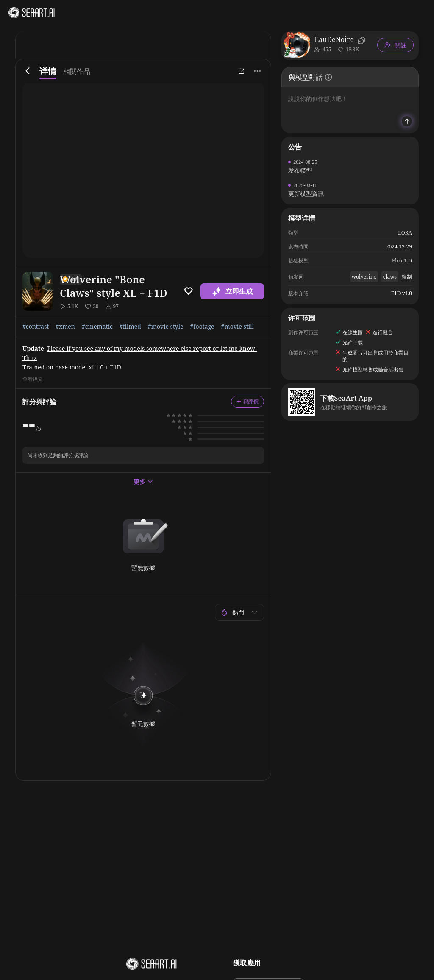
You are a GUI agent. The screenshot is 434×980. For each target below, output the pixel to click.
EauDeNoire (334, 39)
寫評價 (248, 401)
